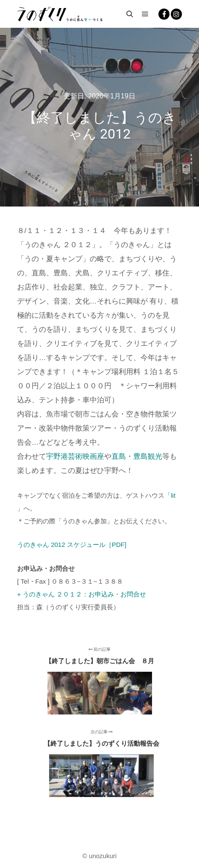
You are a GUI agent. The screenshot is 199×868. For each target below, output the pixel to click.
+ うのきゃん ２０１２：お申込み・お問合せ (82, 594)
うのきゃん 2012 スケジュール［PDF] (72, 545)
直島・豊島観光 (137, 456)
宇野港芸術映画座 (75, 456)
